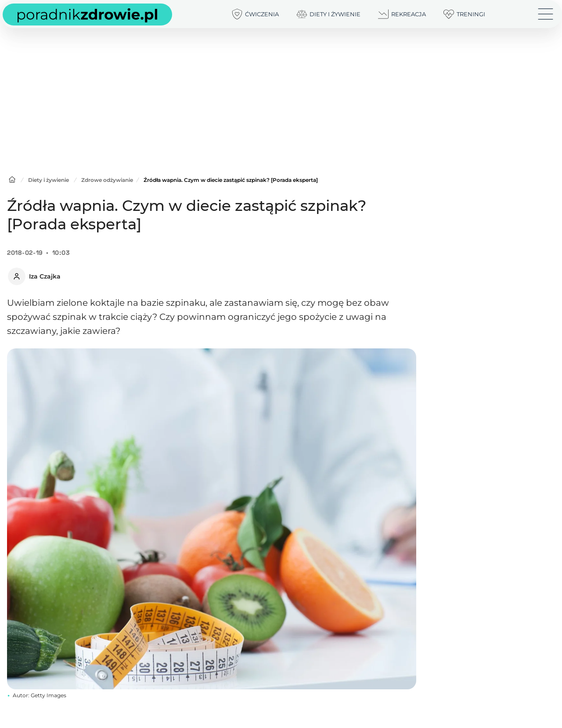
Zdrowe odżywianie (107, 180)
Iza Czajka (45, 276)
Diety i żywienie (49, 180)
